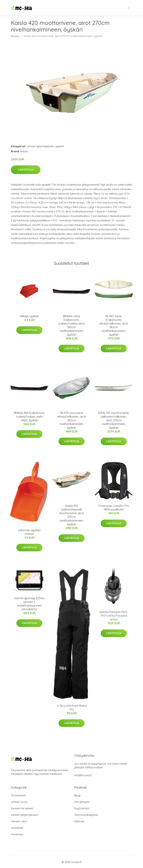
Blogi (77, 795)
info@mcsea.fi (83, 775)
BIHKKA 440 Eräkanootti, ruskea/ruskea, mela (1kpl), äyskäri (29, 417)
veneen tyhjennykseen (40, 146)
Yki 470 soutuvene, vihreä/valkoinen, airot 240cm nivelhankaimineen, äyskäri (71, 420)
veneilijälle (17, 828)
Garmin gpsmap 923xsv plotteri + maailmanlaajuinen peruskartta (29, 604)
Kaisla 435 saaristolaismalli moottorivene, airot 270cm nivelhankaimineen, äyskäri (71, 515)
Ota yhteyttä (82, 802)
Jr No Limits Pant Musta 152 (71, 708)
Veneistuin (17, 834)
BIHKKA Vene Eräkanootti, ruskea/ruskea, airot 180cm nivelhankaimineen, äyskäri (71, 325)
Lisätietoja (26, 170)
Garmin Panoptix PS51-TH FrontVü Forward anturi (114, 616)
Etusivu (15, 36)
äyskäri (60, 146)
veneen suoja (19, 802)
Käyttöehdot (82, 808)
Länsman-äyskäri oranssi (29, 532)
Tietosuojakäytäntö (86, 815)
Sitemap (79, 821)
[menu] (129, 8)
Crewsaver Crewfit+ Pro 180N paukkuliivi (114, 508)
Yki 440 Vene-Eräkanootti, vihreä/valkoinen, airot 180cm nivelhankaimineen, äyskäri (114, 325)
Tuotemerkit (18, 795)
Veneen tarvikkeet (22, 808)
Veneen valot (19, 821)
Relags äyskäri (29, 316)
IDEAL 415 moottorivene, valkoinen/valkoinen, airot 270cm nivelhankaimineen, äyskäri (114, 420)
